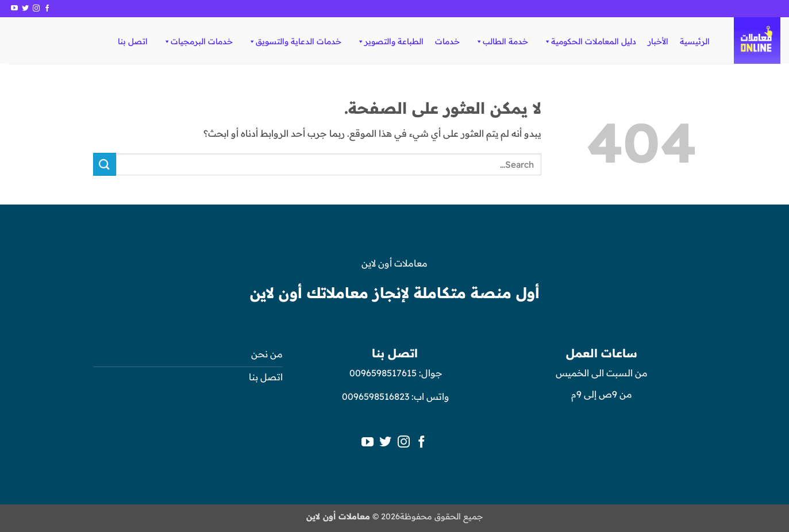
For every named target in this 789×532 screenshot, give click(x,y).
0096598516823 (376, 396)
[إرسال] (105, 164)
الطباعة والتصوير (390, 41)
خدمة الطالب (501, 41)
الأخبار (658, 41)
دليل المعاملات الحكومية (590, 41)
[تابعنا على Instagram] (36, 9)
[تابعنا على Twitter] (25, 9)
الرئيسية (695, 41)
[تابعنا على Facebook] (47, 9)
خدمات (447, 41)
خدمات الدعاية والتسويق (295, 41)
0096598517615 (382, 373)
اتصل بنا (133, 41)
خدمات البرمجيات (198, 41)
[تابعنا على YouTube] (14, 9)
